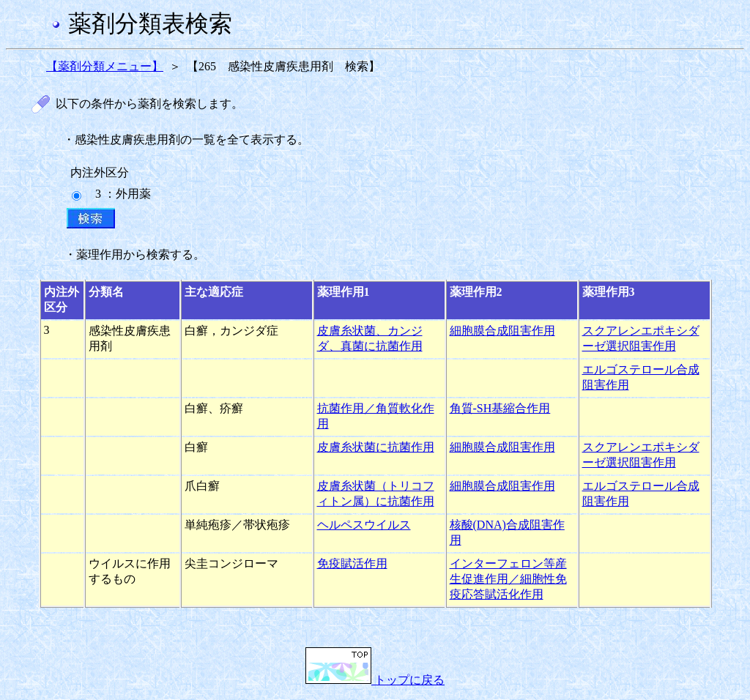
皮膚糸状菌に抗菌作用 (376, 447)
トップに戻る (375, 680)
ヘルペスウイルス (364, 525)
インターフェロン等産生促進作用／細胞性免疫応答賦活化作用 (508, 579)
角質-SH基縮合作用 (500, 408)
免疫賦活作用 (352, 563)
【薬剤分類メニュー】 (105, 66)
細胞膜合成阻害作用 (502, 331)
